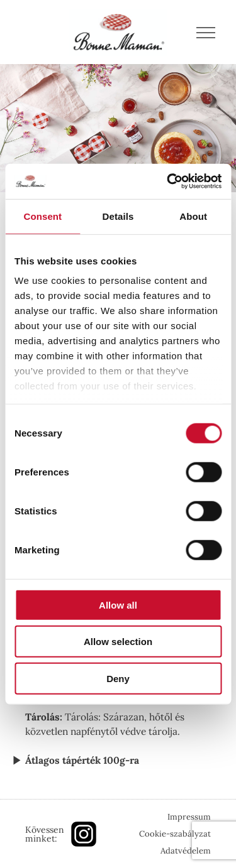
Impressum (189, 817)
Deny (118, 678)
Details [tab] (118, 216)
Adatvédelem (186, 851)
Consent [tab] (42, 216)
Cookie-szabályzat (175, 834)
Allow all (118, 605)
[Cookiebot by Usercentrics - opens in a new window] (168, 182)
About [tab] (193, 216)
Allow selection (118, 642)
